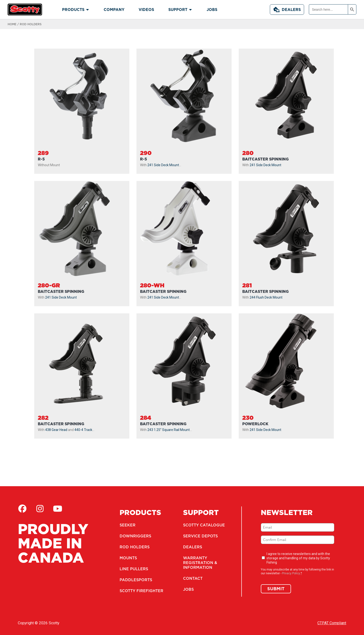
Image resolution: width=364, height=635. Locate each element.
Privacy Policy (291, 573)
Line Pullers (134, 569)
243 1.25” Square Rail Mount (169, 430)
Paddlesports (136, 580)
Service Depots (200, 536)
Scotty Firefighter (141, 591)
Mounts (128, 558)
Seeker (128, 525)
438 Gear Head (56, 430)
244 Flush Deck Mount (266, 297)
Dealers (287, 10)
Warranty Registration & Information (200, 563)
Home (12, 24)
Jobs (188, 589)
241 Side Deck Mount (163, 165)
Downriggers (135, 536)
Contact (193, 578)
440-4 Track (83, 430)
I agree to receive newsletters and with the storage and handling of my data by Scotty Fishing (298, 558)
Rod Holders (135, 547)
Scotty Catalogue (204, 525)
